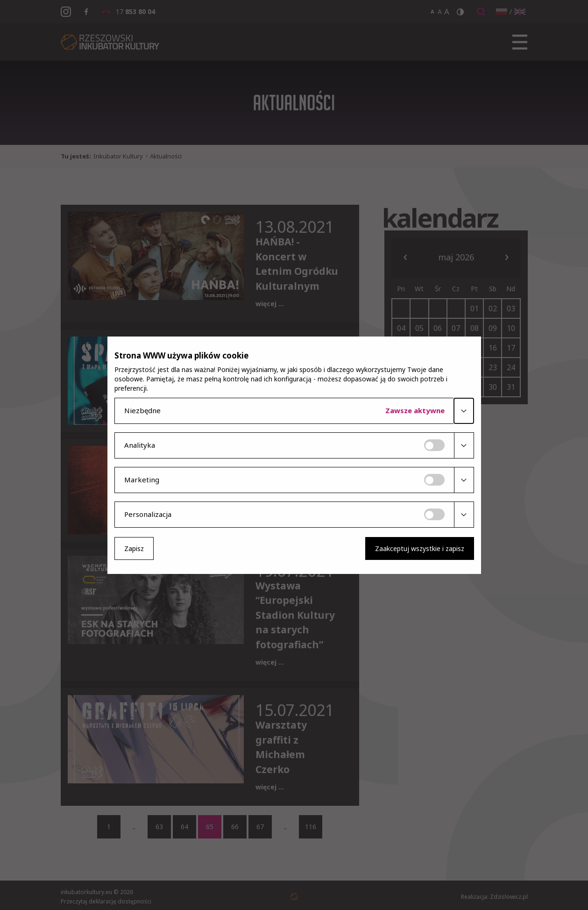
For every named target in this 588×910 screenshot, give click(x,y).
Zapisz (134, 548)
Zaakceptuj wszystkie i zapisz (420, 548)
